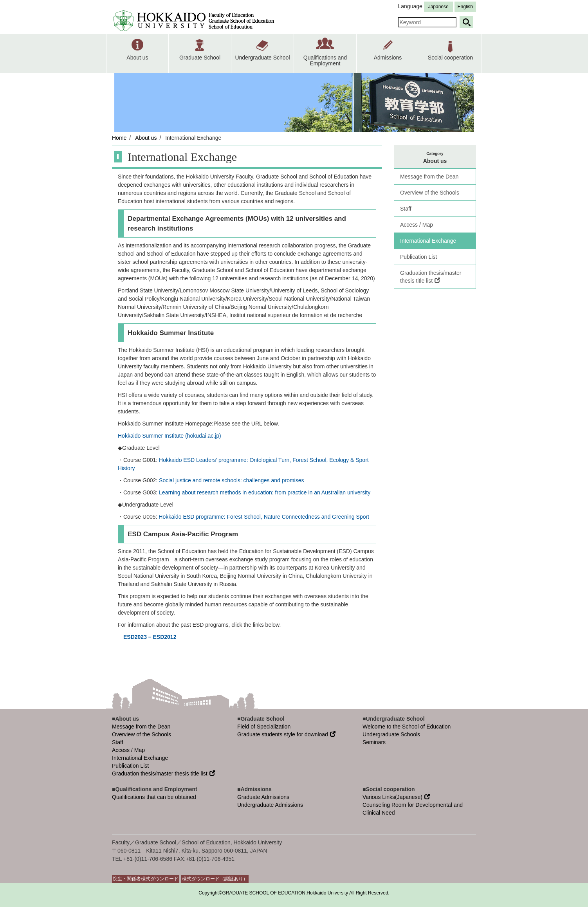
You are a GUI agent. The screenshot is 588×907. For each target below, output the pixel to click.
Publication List (418, 257)
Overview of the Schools (430, 193)
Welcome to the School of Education (407, 727)
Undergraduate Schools (391, 734)
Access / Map (417, 225)
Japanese (438, 7)
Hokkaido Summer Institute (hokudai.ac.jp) (170, 436)
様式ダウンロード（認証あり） (215, 879)
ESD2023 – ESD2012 (150, 637)
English (465, 7)
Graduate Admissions (263, 797)
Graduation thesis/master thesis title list (431, 277)
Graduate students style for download (286, 734)
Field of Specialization (264, 727)
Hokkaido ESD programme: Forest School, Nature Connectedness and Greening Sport (264, 517)
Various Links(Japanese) (396, 797)
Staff (406, 209)
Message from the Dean (429, 177)
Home (119, 138)
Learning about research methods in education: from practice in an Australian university (265, 492)
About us (146, 138)
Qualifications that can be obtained (154, 797)
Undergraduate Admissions (270, 805)
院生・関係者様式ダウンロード (146, 879)
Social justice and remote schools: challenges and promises (231, 480)
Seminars (374, 742)
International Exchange (428, 241)
